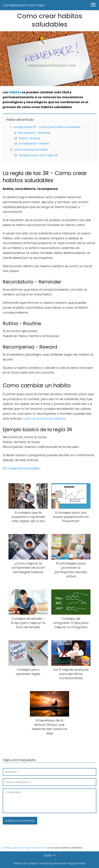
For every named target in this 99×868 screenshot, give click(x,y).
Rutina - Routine (29, 138)
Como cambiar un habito (31, 150)
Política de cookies (25, 863)
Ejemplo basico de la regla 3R (38, 155)
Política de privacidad (52, 863)
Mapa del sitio (77, 863)
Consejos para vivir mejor (24, 5)
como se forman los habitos (44, 419)
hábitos (15, 92)
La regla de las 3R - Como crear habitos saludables (47, 127)
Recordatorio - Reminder (34, 133)
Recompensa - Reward (34, 144)
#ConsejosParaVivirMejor (22, 468)
